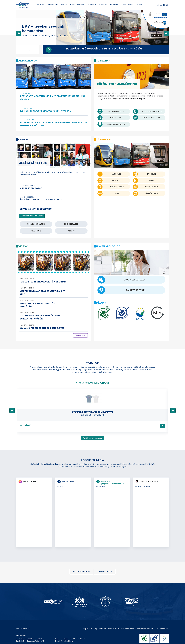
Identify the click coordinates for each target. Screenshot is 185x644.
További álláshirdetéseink (32, 216)
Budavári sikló (152, 187)
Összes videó (80, 335)
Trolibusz (152, 174)
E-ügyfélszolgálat (135, 280)
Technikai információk (116, 629)
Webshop (131, 5)
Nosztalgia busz (116, 111)
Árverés (139, 5)
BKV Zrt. (61, 487)
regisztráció (71, 224)
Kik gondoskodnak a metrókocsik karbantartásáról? (40, 317)
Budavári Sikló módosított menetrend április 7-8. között (105, 49)
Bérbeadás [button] (114, 5)
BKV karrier (101, 487)
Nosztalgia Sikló (152, 118)
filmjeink (36, 231)
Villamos (116, 180)
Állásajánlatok (33, 163)
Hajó (116, 193)
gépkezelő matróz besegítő (36, 209)
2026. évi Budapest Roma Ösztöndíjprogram (46, 111)
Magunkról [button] (40, 5)
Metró (152, 180)
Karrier (123, 5)
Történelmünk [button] (53, 5)
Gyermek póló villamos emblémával (92, 412)
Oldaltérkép (164, 629)
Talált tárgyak (135, 290)
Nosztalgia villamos (152, 111)
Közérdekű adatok (68, 5)
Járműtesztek (152, 193)
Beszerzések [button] (81, 5)
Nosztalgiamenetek (116, 124)
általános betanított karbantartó (41, 200)
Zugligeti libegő (116, 187)
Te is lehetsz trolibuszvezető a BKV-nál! (43, 282)
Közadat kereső (105, 572)
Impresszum (88, 629)
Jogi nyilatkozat (100, 629)
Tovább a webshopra (92, 438)
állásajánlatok (36, 224)
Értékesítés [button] (103, 5)
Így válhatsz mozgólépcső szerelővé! (42, 328)
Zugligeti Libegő (116, 118)
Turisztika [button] (92, 5)
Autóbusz (116, 174)
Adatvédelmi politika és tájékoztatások (139, 629)
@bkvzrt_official (143, 487)
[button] (158, 5)
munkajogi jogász (31, 188)
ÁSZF (157, 629)
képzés (71, 231)
